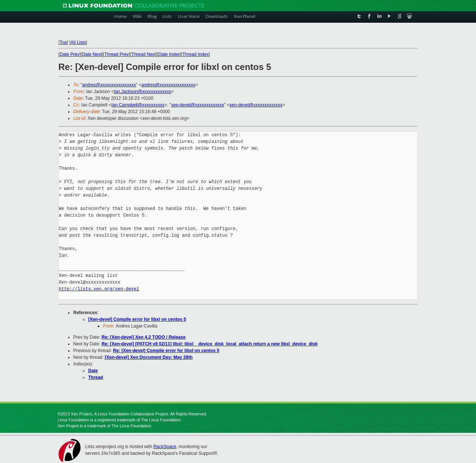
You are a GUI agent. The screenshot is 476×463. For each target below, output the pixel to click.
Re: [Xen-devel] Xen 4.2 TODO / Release (144, 337)
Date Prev (69, 54)
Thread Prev (116, 54)
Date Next (92, 54)
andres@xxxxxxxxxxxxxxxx (109, 85)
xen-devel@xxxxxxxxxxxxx (197, 105)
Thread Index (196, 54)
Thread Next (144, 54)
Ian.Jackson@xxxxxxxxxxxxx (142, 92)
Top (63, 42)
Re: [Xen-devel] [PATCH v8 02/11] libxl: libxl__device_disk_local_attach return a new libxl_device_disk (210, 344)
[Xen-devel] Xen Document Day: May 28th (149, 357)
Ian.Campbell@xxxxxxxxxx (138, 105)
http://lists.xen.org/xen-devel (99, 289)
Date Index (169, 54)
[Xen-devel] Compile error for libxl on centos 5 (137, 319)
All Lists (78, 42)
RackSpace (165, 447)
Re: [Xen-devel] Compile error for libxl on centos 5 (166, 351)
